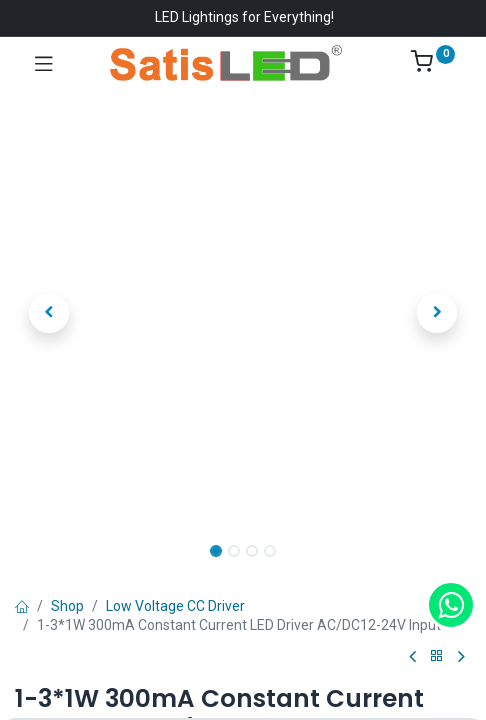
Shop (67, 606)
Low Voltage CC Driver (175, 606)
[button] (49, 313)
